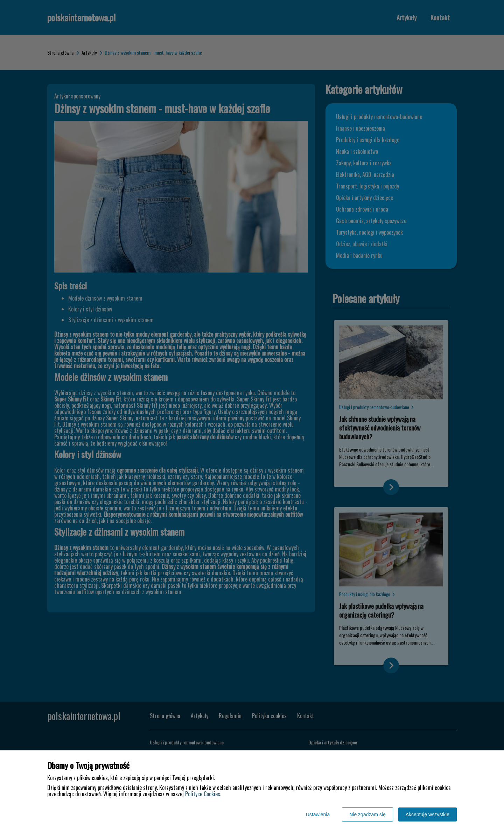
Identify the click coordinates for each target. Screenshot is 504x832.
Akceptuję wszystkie (428, 814)
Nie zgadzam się (367, 814)
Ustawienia (318, 814)
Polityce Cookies (203, 794)
